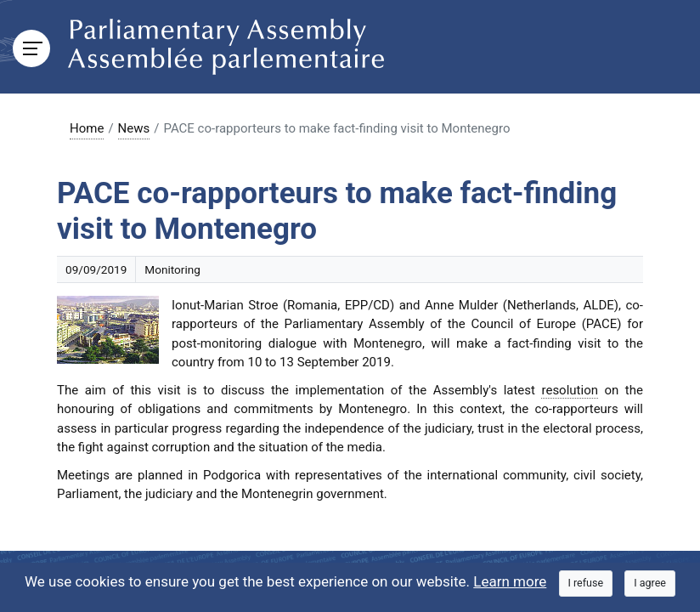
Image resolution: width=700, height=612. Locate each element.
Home (87, 128)
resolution (570, 390)
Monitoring (172, 269)
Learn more (510, 581)
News (134, 128)
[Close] (586, 584)
